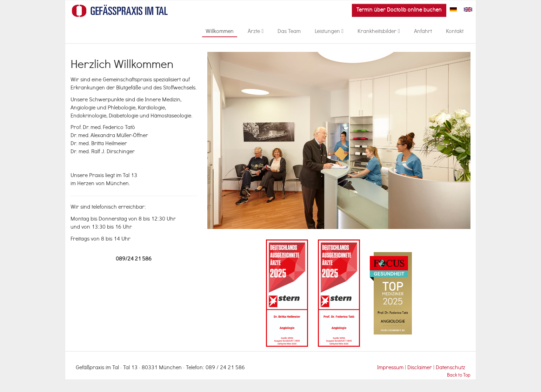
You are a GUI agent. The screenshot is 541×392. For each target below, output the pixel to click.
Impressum (390, 368)
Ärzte (256, 32)
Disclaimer (420, 368)
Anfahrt (423, 32)
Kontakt (455, 32)
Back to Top (459, 376)
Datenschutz (450, 368)
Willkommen (220, 32)
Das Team (289, 32)
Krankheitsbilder (379, 32)
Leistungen (329, 32)
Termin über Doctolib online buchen (399, 10)
